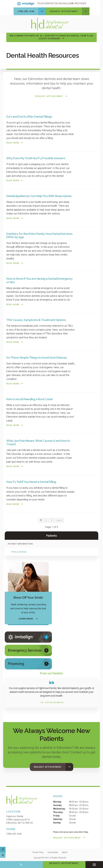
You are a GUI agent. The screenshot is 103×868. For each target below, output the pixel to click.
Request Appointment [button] (64, 11)
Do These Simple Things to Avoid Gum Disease (37, 357)
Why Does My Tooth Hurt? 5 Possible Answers (36, 158)
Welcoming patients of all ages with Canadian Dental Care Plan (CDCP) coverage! (51, 37)
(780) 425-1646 (26, 11)
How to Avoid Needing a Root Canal (29, 399)
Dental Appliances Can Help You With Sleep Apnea (39, 195)
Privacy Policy (38, 852)
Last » (59, 520)
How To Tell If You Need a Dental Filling (31, 481)
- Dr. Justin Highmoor (51, 702)
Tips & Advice (19, 551)
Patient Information (20, 543)
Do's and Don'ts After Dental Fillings (29, 116)
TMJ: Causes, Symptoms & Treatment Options (36, 319)
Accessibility (53, 852)
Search (65, 852)
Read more (13, 142)
